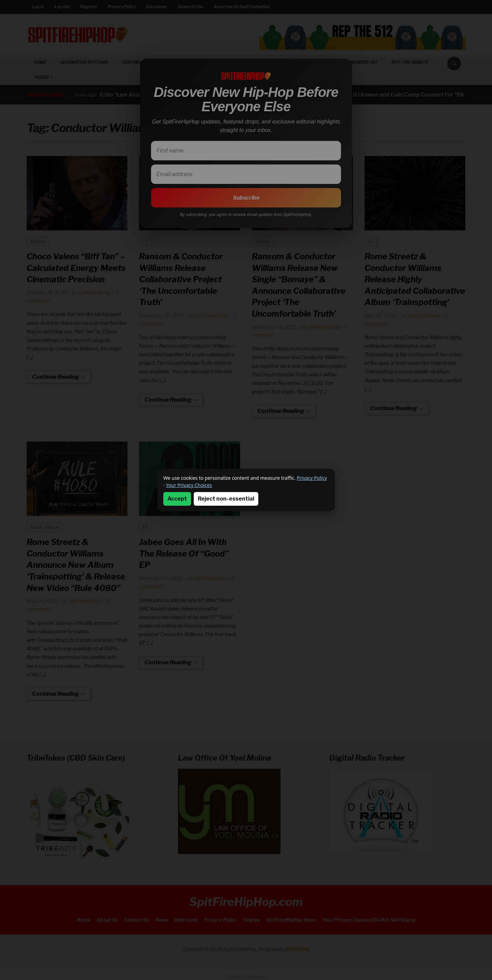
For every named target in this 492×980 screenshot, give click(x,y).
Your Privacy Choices (189, 485)
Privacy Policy (312, 478)
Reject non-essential (226, 499)
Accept (177, 499)
